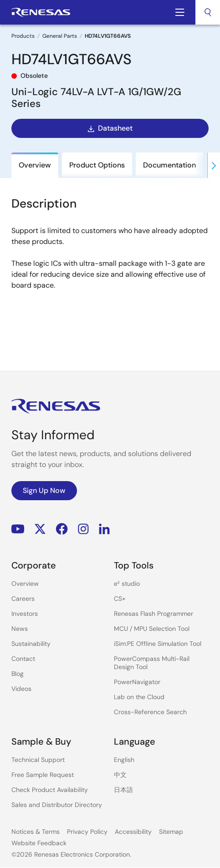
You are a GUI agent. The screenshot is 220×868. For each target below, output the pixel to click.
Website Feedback (39, 843)
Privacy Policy (87, 832)
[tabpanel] (110, 273)
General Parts (60, 36)
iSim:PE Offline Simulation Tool (158, 644)
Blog (18, 674)
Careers (23, 599)
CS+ (120, 599)
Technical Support (38, 760)
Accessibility (133, 832)
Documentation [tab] (169, 165)
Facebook (62, 529)
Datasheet (109, 128)
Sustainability (31, 644)
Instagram (83, 529)
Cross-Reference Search (150, 712)
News (20, 629)
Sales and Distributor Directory (57, 805)
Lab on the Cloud (139, 697)
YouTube (18, 529)
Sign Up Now (44, 490)
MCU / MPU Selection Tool (152, 629)
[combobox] (208, 12)
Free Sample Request (43, 775)
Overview (25, 584)
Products (23, 36)
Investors (25, 614)
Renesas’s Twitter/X (40, 529)
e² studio (127, 584)
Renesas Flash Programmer (153, 614)
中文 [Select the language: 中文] (120, 775)
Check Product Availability (50, 790)
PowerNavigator (137, 682)
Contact (23, 659)
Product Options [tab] (97, 165)
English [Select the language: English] (124, 760)
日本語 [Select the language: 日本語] (123, 790)
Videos (21, 689)
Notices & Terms (36, 832)
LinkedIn (104, 529)
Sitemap (171, 832)
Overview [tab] (35, 165)
